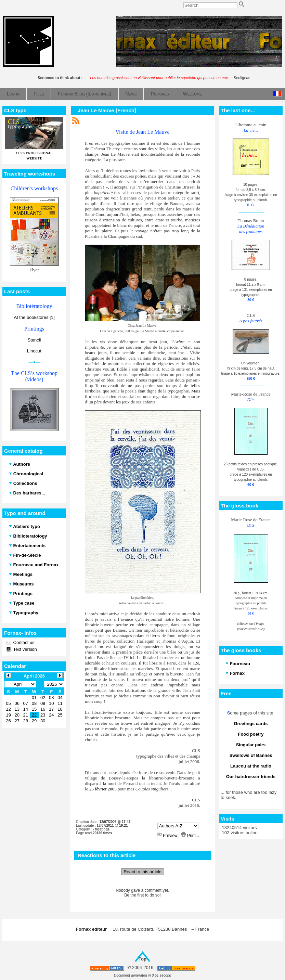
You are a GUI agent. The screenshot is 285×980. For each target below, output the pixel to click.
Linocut (34, 351)
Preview (168, 836)
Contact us (23, 642)
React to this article (142, 872)
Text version (24, 649)
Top (142, 959)
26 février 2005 (103, 789)
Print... (190, 836)
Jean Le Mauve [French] (107, 110)
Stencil (34, 340)
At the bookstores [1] (34, 317)
